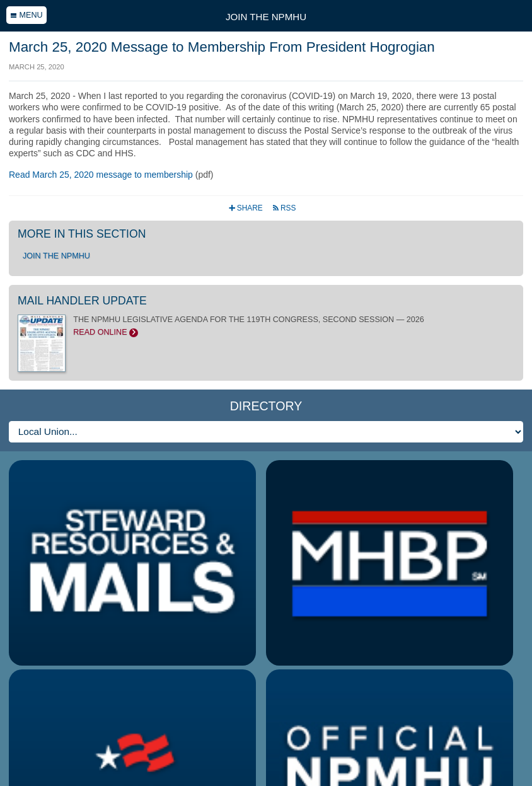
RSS (284, 208)
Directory (266, 406)
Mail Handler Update (82, 301)
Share (247, 208)
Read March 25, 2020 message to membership (101, 175)
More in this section (82, 234)
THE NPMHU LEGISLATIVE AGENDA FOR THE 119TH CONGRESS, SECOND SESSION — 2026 (266, 326)
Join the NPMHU (266, 17)
